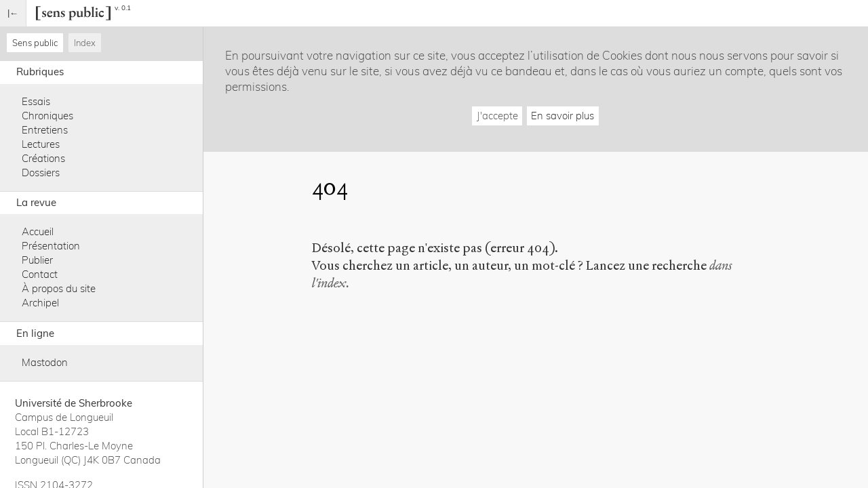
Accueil (38, 231)
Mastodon (45, 362)
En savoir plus (563, 116)
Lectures (41, 144)
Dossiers (41, 172)
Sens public (35, 43)
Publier (37, 260)
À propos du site (59, 288)
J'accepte (497, 116)
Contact (40, 274)
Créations (43, 158)
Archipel (40, 303)
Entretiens (45, 130)
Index (85, 43)
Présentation (51, 246)
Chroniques (47, 116)
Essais (36, 101)
